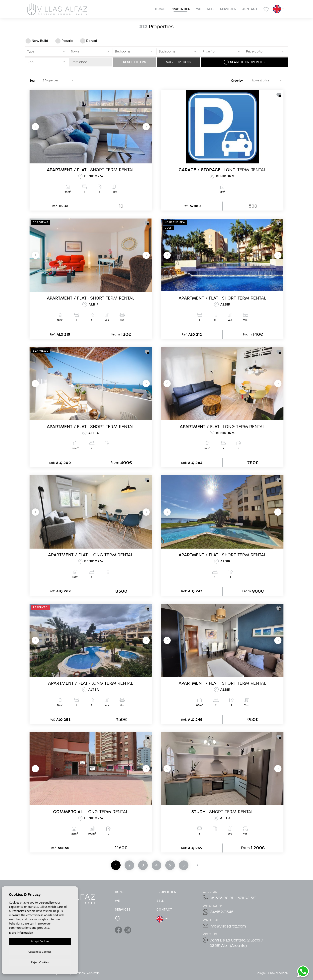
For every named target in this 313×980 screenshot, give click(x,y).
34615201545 (222, 912)
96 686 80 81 (221, 898)
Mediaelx (282, 973)
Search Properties (244, 62)
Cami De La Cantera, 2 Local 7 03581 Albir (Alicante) (236, 943)
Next (146, 127)
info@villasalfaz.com (228, 926)
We (199, 9)
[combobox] (46, 51)
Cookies (79, 973)
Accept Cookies (40, 940)
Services (228, 9)
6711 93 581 (247, 898)
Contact (250, 9)
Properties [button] (180, 9)
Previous (35, 127)
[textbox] (47, 52)
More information (21, 932)
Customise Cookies (40, 951)
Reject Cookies (40, 962)
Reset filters (135, 62)
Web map (93, 973)
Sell (211, 9)
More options (178, 62)
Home (160, 9)
